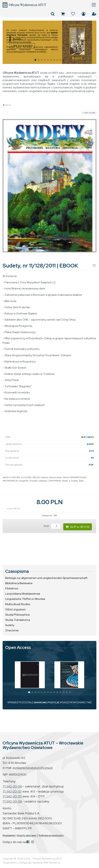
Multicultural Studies (18, 604)
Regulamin (9, 835)
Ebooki (65, 481)
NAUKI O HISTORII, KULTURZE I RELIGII (21, 477)
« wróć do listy (89, 113)
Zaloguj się (83, 14)
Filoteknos (12, 588)
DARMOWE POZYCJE (47, 702)
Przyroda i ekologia (38, 481)
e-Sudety (73, 481)
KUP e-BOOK (78, 527)
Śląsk (81, 481)
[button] (7, 42)
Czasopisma (17, 571)
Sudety (10, 625)
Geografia (24, 481)
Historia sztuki (55, 477)
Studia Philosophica (17, 615)
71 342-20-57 (12, 791)
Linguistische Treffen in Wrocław (25, 599)
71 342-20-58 (12, 801)
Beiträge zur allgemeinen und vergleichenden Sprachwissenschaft (46, 578)
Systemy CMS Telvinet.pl (46, 863)
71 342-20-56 (12, 786)
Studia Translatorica (18, 620)
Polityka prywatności (51, 835)
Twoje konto (9, 863)
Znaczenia (12, 630)
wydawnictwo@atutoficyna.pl (33, 768)
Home (8, 105)
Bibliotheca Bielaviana (19, 583)
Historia (44, 477)
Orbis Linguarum (15, 609)
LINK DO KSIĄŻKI (22, 46)
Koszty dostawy (27, 835)
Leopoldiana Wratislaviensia (23, 594)
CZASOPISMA (54, 481)
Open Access (18, 648)
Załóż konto (94, 14)
